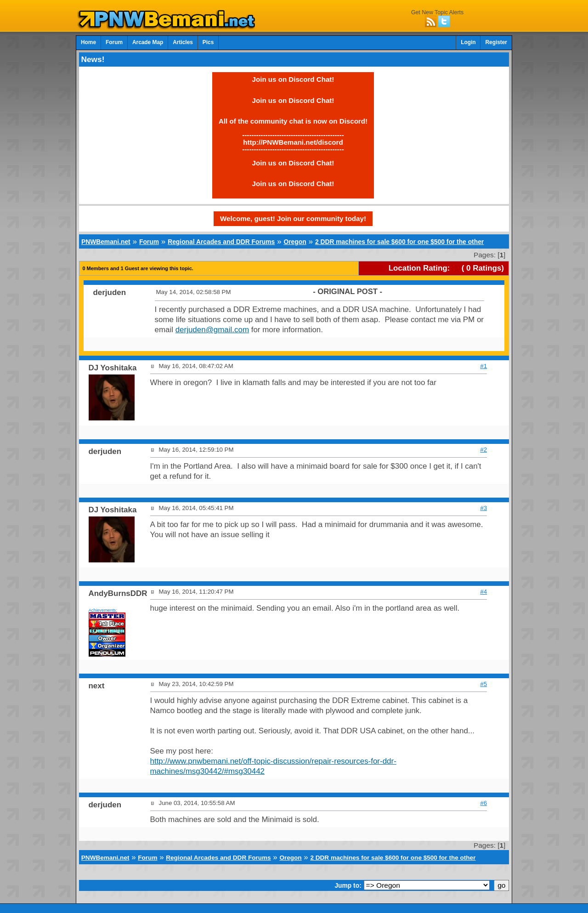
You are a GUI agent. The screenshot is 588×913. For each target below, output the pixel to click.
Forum (114, 42)
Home (88, 42)
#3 (483, 508)
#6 (483, 803)
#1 (483, 366)
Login (468, 42)
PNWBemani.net (106, 242)
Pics (208, 42)
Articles (183, 42)
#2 (483, 450)
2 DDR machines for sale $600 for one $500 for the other (399, 242)
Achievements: (103, 610)
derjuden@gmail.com (212, 330)
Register (496, 42)
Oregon (295, 242)
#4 (483, 592)
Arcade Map (148, 42)
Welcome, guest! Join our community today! (293, 218)
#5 (483, 684)
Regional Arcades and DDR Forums (221, 242)
